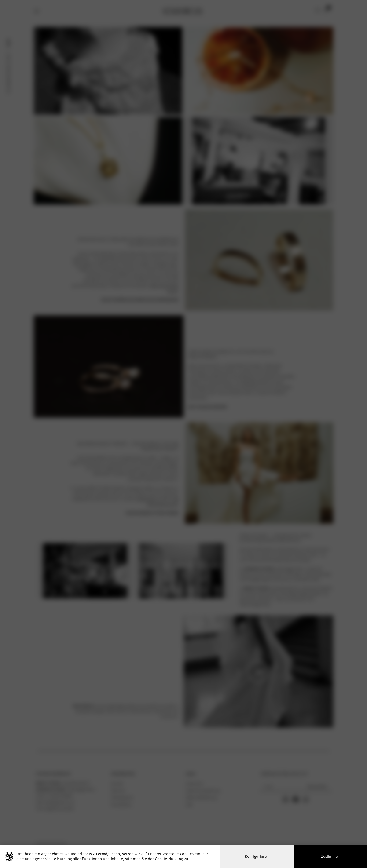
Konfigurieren (257, 856)
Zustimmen (330, 856)
